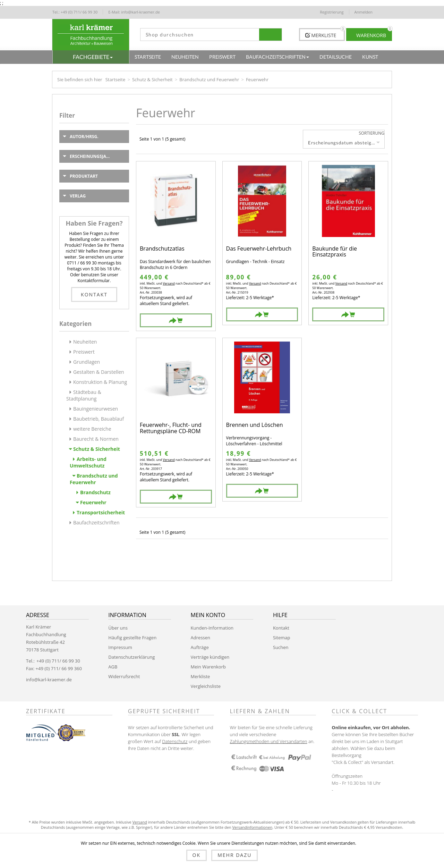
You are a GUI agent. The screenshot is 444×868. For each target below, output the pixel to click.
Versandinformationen (252, 827)
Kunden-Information (212, 628)
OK (197, 855)
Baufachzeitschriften (96, 523)
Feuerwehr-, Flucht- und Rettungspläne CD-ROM (171, 428)
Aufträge (200, 647)
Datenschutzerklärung (131, 657)
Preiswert (84, 352)
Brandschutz (95, 492)
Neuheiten (85, 342)
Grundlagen (87, 362)
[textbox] (200, 35)
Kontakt (94, 294)
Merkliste (200, 676)
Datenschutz (175, 741)
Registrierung (332, 12)
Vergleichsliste (206, 686)
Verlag (78, 196)
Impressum (120, 647)
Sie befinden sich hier (80, 79)
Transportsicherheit (101, 512)
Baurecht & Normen (96, 439)
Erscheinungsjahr (91, 156)
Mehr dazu (234, 855)
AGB (113, 667)
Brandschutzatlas (162, 249)
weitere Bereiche (92, 429)
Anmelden (364, 12)
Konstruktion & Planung (100, 382)
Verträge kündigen (210, 657)
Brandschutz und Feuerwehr (209, 79)
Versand (169, 283)
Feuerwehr (93, 502)
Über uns (118, 628)
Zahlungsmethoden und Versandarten (269, 741)
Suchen (281, 647)
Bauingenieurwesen (96, 409)
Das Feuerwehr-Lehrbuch (259, 249)
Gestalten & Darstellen (99, 372)
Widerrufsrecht (124, 676)
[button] (91, 57)
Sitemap (282, 638)
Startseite (116, 79)
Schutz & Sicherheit (152, 79)
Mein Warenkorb (208, 667)
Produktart (84, 176)
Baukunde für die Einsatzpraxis (335, 252)
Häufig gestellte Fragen (132, 638)
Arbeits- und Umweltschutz (88, 462)
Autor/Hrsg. (84, 137)
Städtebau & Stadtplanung (84, 395)
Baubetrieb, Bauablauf (99, 419)
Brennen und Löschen (255, 425)
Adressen (200, 638)
